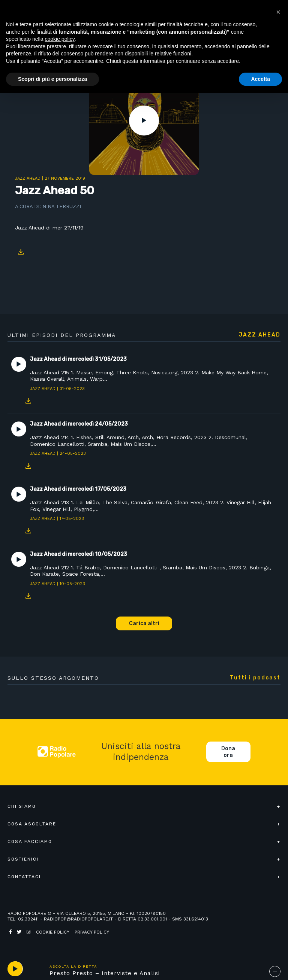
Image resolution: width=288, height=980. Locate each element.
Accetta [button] (260, 79)
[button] (278, 12)
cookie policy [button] (60, 39)
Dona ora (228, 752)
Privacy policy (92, 932)
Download (21, 252)
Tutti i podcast (255, 678)
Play (144, 121)
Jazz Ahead (28, 178)
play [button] (15, 969)
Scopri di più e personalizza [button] (52, 79)
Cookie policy (53, 932)
